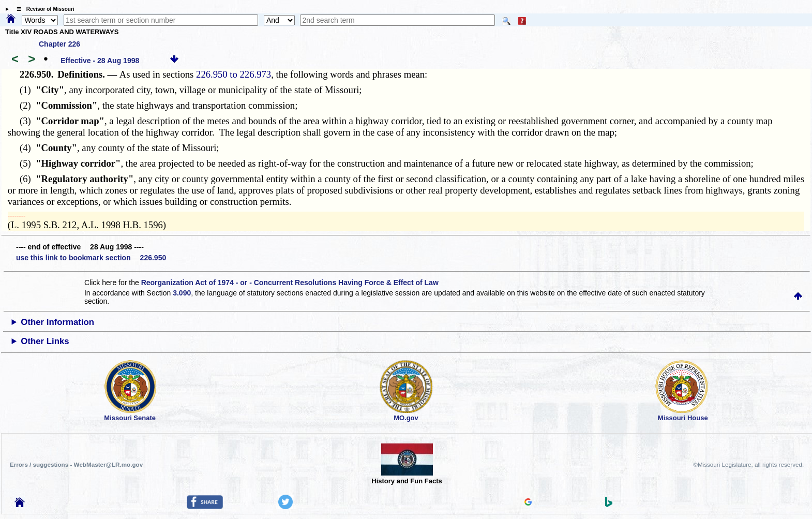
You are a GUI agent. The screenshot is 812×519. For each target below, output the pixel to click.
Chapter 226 (59, 44)
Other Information (57, 322)
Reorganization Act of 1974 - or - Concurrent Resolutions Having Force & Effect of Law (290, 283)
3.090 (182, 293)
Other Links (45, 341)
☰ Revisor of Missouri (43, 9)
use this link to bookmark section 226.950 (91, 258)
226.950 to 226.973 (234, 74)
